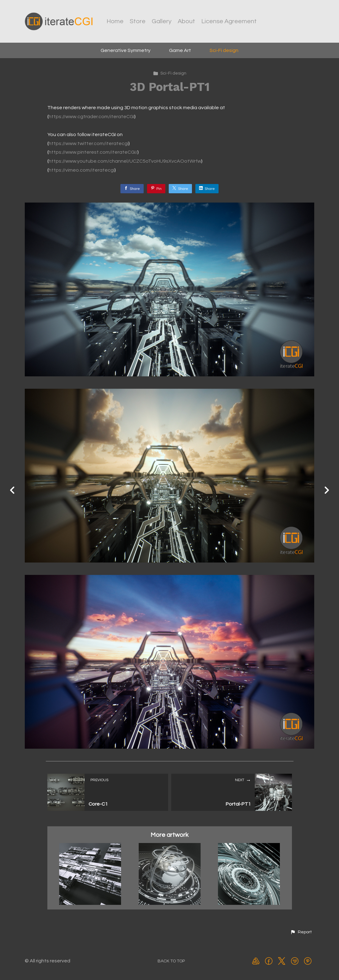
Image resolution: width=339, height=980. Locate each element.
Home (115, 21)
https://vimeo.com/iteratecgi (82, 170)
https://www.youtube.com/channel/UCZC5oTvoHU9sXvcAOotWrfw (125, 161)
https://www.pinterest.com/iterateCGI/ (93, 152)
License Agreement (229, 21)
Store (138, 21)
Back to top (171, 961)
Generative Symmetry (126, 50)
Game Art (180, 50)
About (186, 21)
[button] (301, 932)
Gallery (162, 21)
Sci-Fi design (224, 50)
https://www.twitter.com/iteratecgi (89, 143)
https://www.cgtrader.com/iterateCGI (91, 117)
